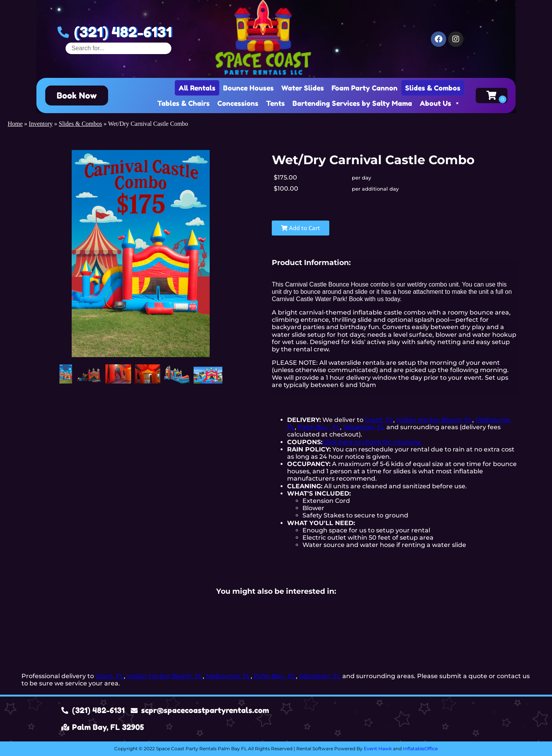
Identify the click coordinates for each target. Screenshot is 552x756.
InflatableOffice (420, 749)
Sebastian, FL (364, 427)
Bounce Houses (248, 88)
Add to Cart (301, 228)
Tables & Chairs (183, 103)
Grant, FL (379, 420)
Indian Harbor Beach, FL (434, 420)
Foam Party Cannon (365, 88)
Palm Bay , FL (319, 427)
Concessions (238, 103)
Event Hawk (378, 749)
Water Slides (303, 88)
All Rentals (197, 88)
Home (15, 124)
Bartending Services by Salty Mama (352, 103)
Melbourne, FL (228, 676)
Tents (275, 103)
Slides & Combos (433, 88)
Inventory (41, 124)
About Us (440, 103)
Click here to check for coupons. (372, 442)
